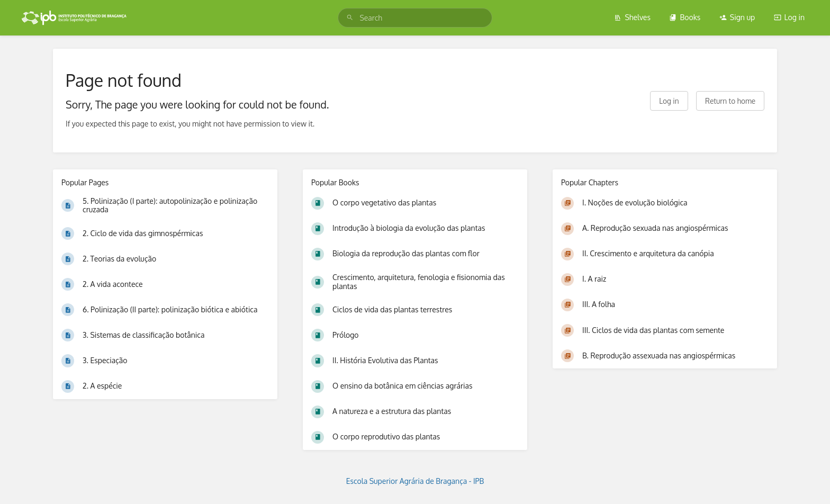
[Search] (350, 18)
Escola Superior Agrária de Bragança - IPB (415, 481)
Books (685, 17)
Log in (789, 17)
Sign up (737, 17)
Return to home (730, 101)
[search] (415, 18)
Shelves (632, 17)
